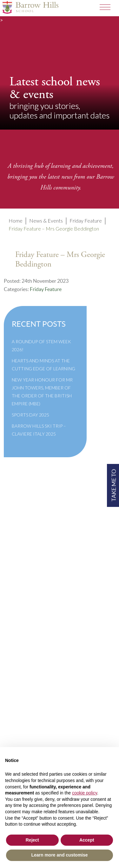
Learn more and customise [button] (59, 855)
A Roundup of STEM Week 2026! (41, 345)
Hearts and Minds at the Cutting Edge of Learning (43, 365)
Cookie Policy (26, 621)
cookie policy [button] (85, 793)
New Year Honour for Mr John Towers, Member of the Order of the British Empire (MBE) (42, 392)
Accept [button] (87, 840)
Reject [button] (32, 840)
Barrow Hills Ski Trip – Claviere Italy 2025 (39, 430)
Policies (19, 587)
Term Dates (23, 578)
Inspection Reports (32, 595)
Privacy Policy (26, 630)
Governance (24, 604)
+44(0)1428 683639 (34, 747)
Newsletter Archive (33, 612)
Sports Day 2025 (30, 415)
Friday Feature (46, 289)
